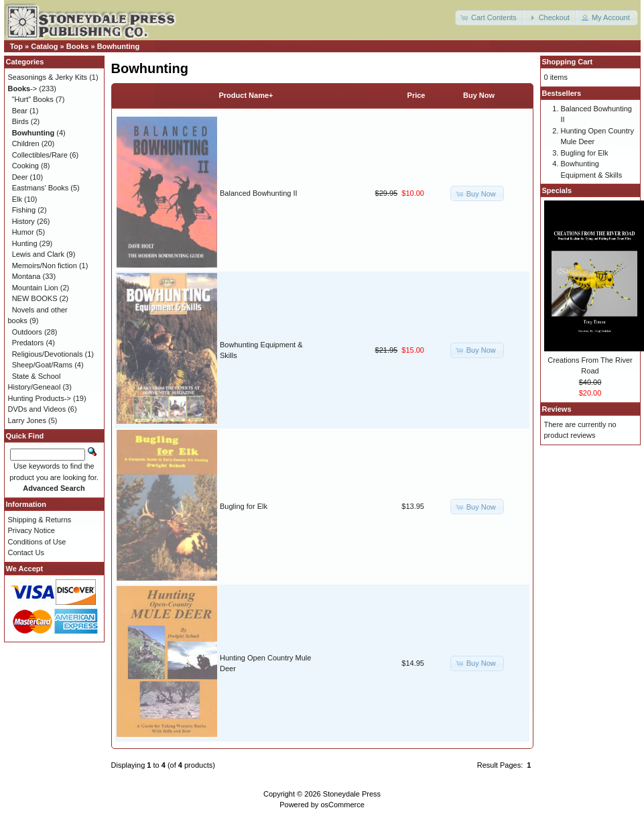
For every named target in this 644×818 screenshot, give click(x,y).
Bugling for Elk (244, 506)
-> (23, 89)
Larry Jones (27, 420)
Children (26, 143)
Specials (557, 190)
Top (16, 46)
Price (416, 95)
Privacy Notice (31, 530)
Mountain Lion (35, 288)
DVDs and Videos (37, 409)
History (23, 221)
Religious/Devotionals (48, 354)
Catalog (44, 46)
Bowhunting (119, 46)
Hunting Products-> (40, 398)
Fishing (24, 210)
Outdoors (27, 332)
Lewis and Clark (38, 254)
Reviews (557, 409)
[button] (490, 18)
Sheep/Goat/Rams (43, 365)
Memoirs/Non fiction (45, 266)
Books (78, 46)
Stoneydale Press (352, 794)
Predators (28, 343)
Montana (26, 276)
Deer (20, 177)
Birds (20, 121)
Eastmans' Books (41, 188)
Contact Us (26, 552)
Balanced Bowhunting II (259, 193)
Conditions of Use (37, 542)
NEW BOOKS (35, 298)
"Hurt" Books (33, 99)
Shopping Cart (568, 62)
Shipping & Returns (40, 520)
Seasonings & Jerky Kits (48, 77)
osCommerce (342, 805)
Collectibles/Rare (40, 155)
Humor (23, 232)
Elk (17, 199)
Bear (20, 111)
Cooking (25, 166)
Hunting (25, 243)
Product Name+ (246, 95)
